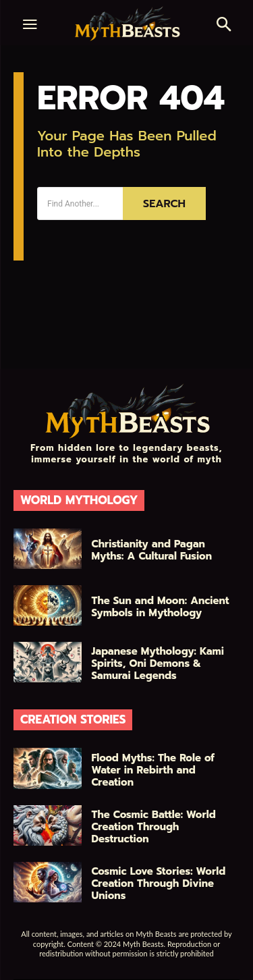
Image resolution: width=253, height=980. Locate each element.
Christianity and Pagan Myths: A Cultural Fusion (152, 550)
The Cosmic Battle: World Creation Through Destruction (154, 827)
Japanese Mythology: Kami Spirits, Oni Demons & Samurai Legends (158, 663)
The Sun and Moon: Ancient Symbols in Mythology (161, 607)
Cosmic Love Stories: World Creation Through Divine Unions (159, 883)
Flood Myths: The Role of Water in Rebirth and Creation (153, 770)
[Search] (164, 203)
